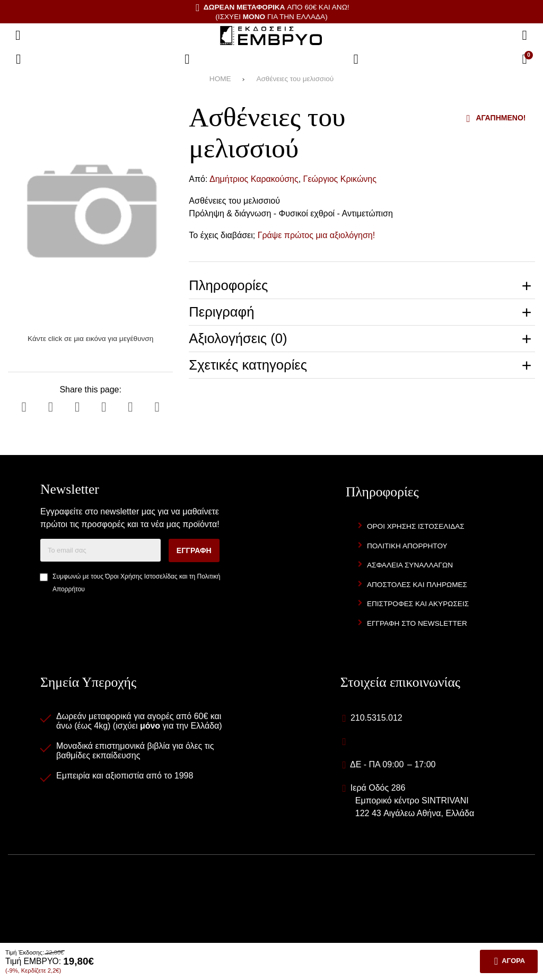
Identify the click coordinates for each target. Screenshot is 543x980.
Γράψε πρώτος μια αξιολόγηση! (317, 235)
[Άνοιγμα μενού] (18, 36)
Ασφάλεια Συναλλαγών (410, 565)
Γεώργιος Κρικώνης (340, 179)
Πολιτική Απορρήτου (407, 546)
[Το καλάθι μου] (524, 59)
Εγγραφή (194, 550)
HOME (220, 79)
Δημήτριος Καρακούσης (254, 179)
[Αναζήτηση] (524, 36)
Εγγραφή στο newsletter (417, 623)
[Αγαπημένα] (187, 59)
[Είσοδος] (356, 59)
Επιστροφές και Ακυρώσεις (418, 604)
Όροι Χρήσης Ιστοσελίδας (141, 576)
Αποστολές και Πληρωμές (417, 585)
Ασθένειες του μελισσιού (295, 79)
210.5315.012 (376, 718)
